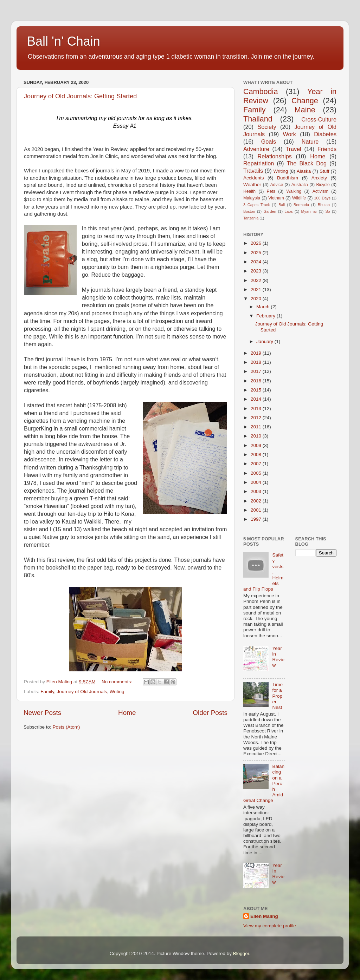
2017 (257, 371)
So (327, 211)
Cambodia (261, 91)
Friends (327, 149)
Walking (294, 191)
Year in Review (278, 657)
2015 (257, 390)
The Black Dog (307, 163)
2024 (257, 262)
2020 (257, 299)
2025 (257, 253)
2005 (257, 473)
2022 (257, 280)
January (265, 341)
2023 (257, 271)
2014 (257, 399)
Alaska (304, 171)
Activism (320, 191)
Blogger (241, 953)
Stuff (324, 171)
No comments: (118, 682)
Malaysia (252, 198)
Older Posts (210, 713)
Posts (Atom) (66, 727)
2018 (257, 362)
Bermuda (301, 205)
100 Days (323, 198)
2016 (257, 381)
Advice (277, 185)
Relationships (275, 156)
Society (267, 127)
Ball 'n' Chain (64, 41)
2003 (257, 491)
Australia (300, 185)
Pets (271, 191)
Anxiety (319, 178)
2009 (257, 445)
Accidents (254, 178)
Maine (305, 110)
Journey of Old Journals (82, 692)
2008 (257, 455)
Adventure (256, 149)
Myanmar (309, 211)
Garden (270, 211)
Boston (249, 211)
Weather (252, 185)
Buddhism (288, 178)
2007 (257, 464)
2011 (257, 427)
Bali (282, 205)
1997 (257, 519)
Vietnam (276, 198)
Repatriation (259, 163)
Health (249, 191)
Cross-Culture (319, 119)
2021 (257, 290)
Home (127, 713)
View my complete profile (270, 926)
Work (289, 134)
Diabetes (325, 134)
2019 (257, 353)
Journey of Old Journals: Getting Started (80, 96)
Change (305, 101)
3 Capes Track (256, 205)
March (263, 307)
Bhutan (324, 205)
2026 (257, 243)
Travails (253, 171)
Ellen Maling (264, 916)
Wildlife (299, 198)
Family (47, 692)
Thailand (258, 119)
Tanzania (251, 218)
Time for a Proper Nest (277, 696)
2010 (257, 436)
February (266, 316)
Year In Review (278, 874)
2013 (257, 409)
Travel (293, 149)
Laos (288, 211)
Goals (269, 142)
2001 (257, 510)
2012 (257, 418)
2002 (257, 501)
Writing (117, 692)
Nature (310, 142)
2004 (257, 482)
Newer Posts (42, 713)
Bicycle (323, 185)
